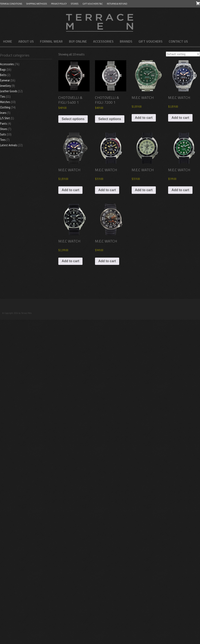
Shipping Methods (37, 4)
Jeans (3, 113)
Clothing (5, 107)
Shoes (4, 129)
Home (8, 41)
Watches (5, 102)
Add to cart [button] (144, 118)
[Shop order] (183, 54)
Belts (3, 75)
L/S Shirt (5, 118)
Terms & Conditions (11, 4)
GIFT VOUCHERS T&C (93, 4)
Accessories (103, 41)
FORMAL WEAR (51, 41)
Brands (126, 41)
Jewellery (5, 86)
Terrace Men (100, 22)
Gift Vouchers (151, 41)
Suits (3, 134)
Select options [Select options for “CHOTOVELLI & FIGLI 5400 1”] (73, 119)
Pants (4, 123)
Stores (75, 4)
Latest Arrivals (9, 145)
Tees (3, 140)
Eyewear (5, 80)
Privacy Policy (59, 4)
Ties (3, 96)
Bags (3, 69)
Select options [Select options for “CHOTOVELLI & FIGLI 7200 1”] (110, 119)
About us (26, 41)
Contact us (178, 41)
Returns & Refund (117, 4)
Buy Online (78, 41)
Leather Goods (9, 91)
